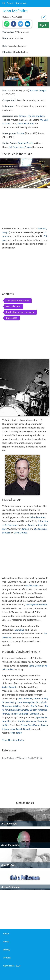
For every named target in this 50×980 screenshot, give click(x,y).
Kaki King (17, 706)
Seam (20, 124)
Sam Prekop (25, 147)
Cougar (33, 710)
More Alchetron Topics (13, 740)
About (6, 934)
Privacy (7, 950)
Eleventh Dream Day (19, 710)
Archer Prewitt (9, 687)
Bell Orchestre (25, 698)
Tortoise (23, 116)
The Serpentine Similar (36, 605)
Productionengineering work (20, 312)
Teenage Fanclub (31, 702)
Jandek (25, 529)
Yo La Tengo (16, 733)
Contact (7, 958)
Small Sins (29, 124)
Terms (6, 942)
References (12, 318)
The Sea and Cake (36, 116)
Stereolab (19, 630)
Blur (9, 721)
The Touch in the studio (18, 301)
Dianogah (34, 714)
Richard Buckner (37, 517)
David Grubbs (20, 533)
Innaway (6, 714)
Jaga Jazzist (17, 729)
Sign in (43, 25)
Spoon (7, 729)
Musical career (13, 306)
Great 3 (27, 729)
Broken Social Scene (30, 725)
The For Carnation (20, 714)
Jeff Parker (14, 147)
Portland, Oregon (38, 91)
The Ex (34, 706)
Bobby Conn (16, 702)
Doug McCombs (25, 143)
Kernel (31, 525)
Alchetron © (12, 966)
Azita (40, 521)
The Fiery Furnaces (27, 721)
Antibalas (42, 710)
